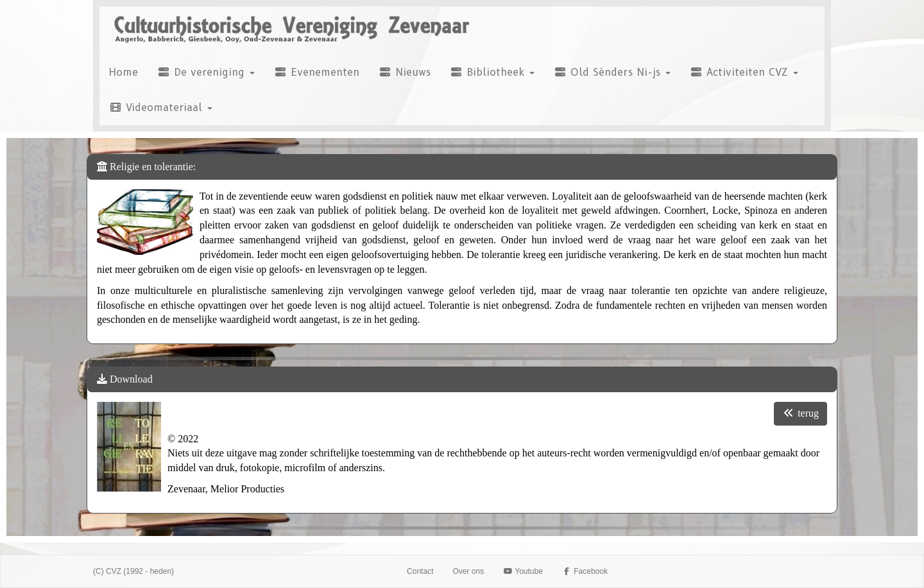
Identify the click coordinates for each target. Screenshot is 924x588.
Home (124, 72)
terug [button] (800, 413)
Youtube (523, 571)
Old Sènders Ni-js (612, 72)
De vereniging (206, 72)
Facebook (585, 571)
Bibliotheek (492, 72)
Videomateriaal (161, 108)
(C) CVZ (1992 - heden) (133, 571)
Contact (420, 571)
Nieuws (405, 72)
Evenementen (317, 72)
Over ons (468, 571)
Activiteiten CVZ (744, 72)
